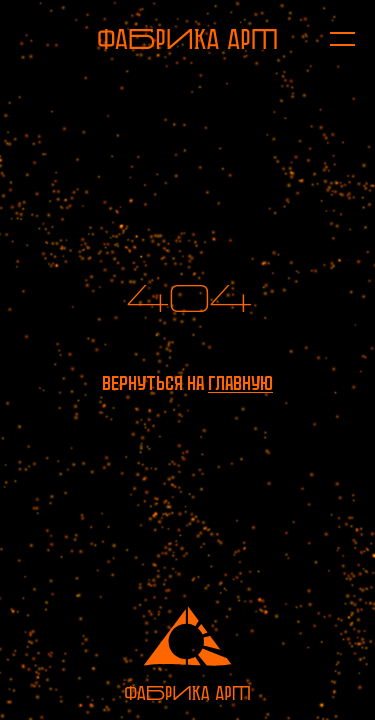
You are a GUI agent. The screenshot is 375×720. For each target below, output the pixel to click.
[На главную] (187, 39)
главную (240, 383)
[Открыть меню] (332, 39)
